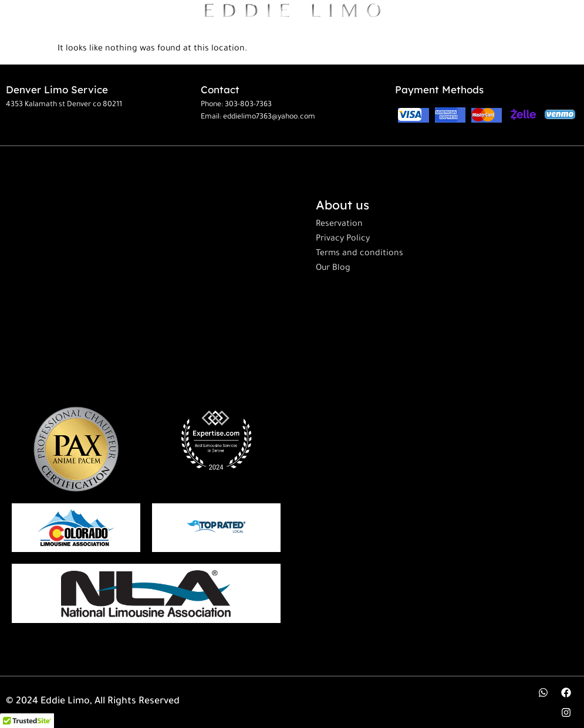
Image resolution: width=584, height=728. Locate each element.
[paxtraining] (76, 449)
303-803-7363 (248, 105)
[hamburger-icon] (571, 13)
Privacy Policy (343, 239)
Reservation (339, 225)
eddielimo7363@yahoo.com (269, 117)
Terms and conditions (359, 254)
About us (342, 205)
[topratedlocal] (216, 527)
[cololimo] (76, 528)
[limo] (146, 593)
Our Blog (333, 269)
